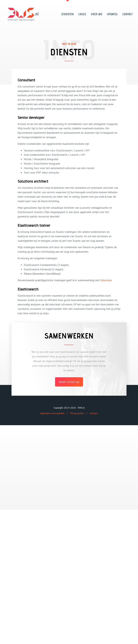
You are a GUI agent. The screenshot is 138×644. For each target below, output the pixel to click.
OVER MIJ (97, 14)
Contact (94, 413)
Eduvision (106, 280)
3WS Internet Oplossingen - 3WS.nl (23, 14)
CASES (82, 14)
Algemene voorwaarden (52, 413)
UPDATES (112, 14)
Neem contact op (69, 382)
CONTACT (127, 14)
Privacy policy (77, 413)
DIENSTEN (67, 14)
